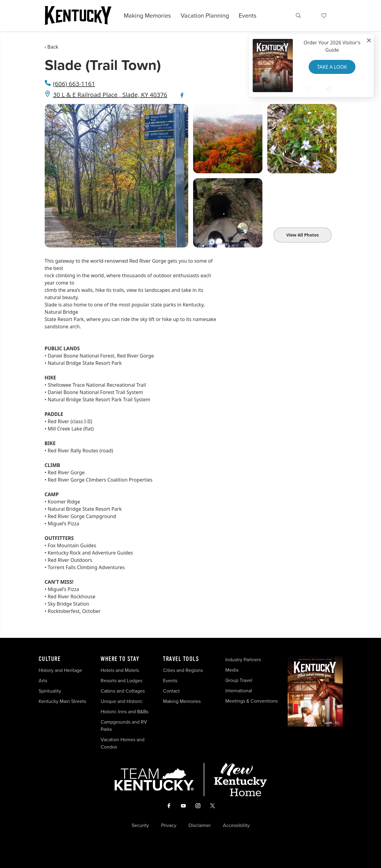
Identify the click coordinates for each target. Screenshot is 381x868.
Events (248, 16)
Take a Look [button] (332, 67)
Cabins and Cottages (123, 691)
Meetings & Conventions (251, 701)
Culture (50, 659)
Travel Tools (181, 659)
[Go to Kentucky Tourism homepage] (78, 16)
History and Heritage (61, 670)
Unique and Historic (122, 701)
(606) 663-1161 (74, 84)
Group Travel (239, 680)
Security (140, 825)
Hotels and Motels (120, 670)
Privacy (169, 825)
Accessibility (236, 825)
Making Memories (147, 16)
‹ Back (52, 47)
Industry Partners (243, 660)
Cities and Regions (183, 670)
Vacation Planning (205, 16)
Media (232, 670)
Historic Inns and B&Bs (125, 712)
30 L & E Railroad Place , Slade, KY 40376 (110, 95)
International (239, 691)
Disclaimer (200, 825)
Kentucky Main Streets (62, 701)
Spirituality (50, 691)
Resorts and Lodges (121, 681)
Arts (43, 681)
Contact (171, 691)
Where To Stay (120, 659)
